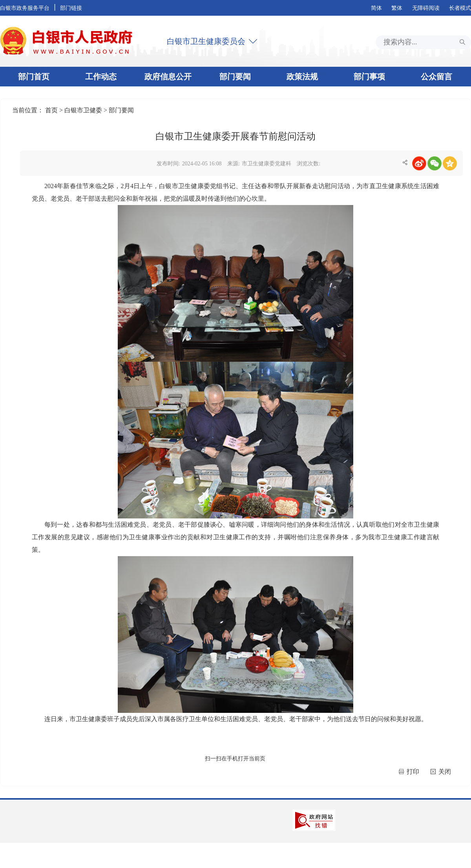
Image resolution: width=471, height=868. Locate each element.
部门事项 (369, 77)
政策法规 (302, 77)
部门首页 (34, 77)
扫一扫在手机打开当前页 (235, 759)
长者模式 (460, 8)
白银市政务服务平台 (25, 8)
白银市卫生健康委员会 (206, 41)
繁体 (397, 8)
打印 (414, 772)
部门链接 (71, 8)
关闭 (445, 772)
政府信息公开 (168, 77)
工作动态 (101, 77)
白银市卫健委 (84, 110)
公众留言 (436, 77)
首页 (52, 110)
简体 (376, 8)
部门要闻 (235, 77)
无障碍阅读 (426, 8)
